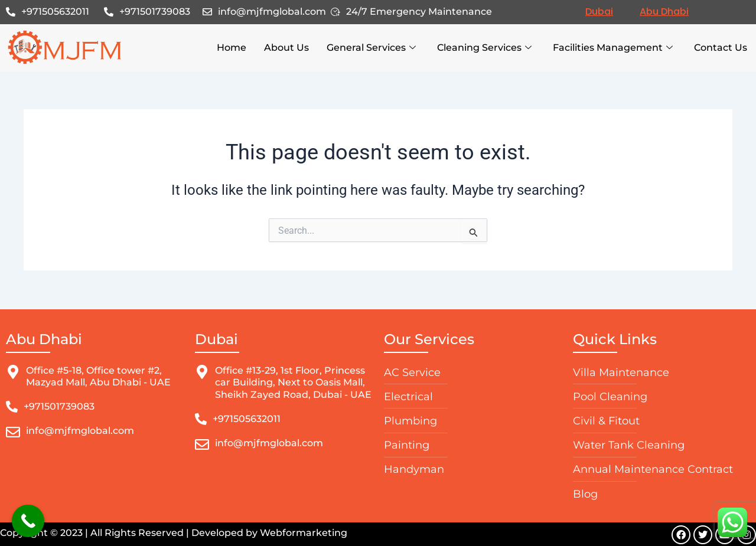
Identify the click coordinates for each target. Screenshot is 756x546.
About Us (286, 48)
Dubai (599, 12)
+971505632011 (55, 12)
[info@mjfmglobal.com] (207, 12)
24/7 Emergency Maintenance (419, 12)
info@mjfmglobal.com (272, 12)
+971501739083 (155, 12)
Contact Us (721, 48)
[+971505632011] (11, 12)
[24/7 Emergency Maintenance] (335, 12)
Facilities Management (613, 48)
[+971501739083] (109, 12)
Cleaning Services (484, 48)
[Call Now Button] (28, 521)
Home (232, 48)
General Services (371, 48)
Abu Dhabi (664, 12)
